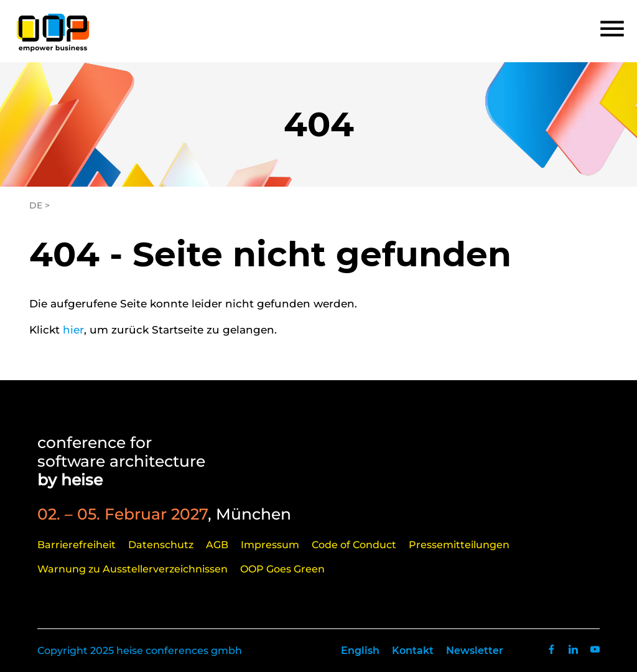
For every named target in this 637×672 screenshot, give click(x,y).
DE (36, 205)
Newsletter (475, 651)
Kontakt (413, 651)
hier (73, 330)
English (360, 651)
